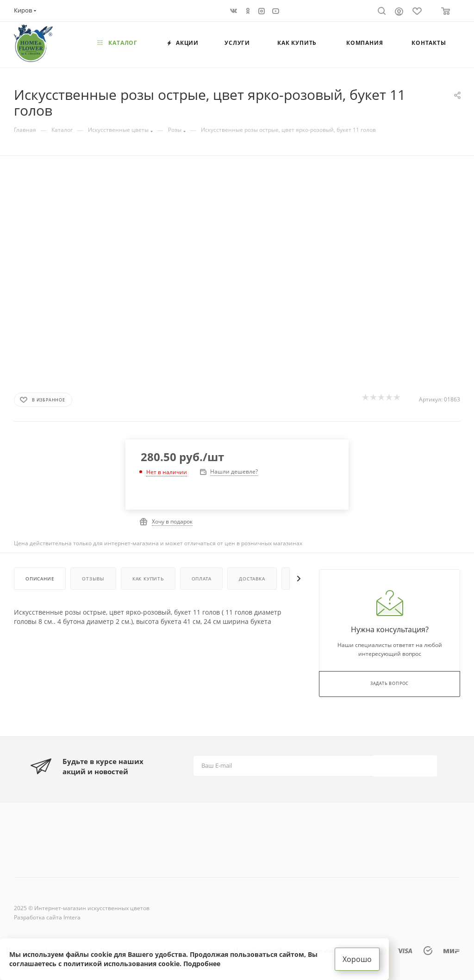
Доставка (252, 579)
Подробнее (202, 964)
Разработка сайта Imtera (47, 917)
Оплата (202, 579)
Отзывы (93, 579)
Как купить (148, 579)
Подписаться (406, 765)
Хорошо (357, 959)
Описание (40, 579)
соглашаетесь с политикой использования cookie (94, 964)
